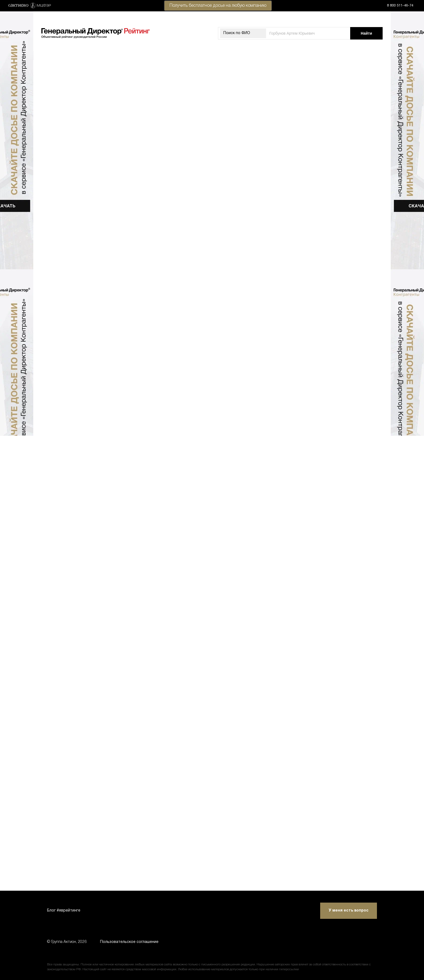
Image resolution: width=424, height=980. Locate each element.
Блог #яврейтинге (64, 911)
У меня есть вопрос (349, 911)
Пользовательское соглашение (129, 942)
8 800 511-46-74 (400, 6)
